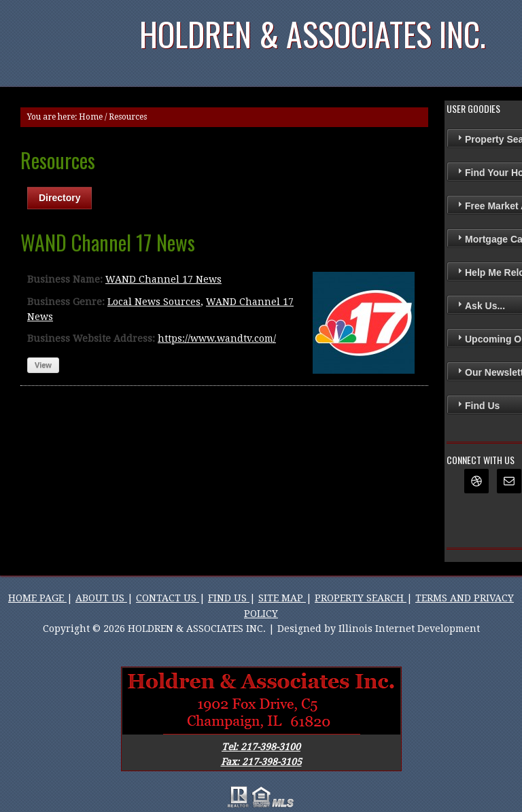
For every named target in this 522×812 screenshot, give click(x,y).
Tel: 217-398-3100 (261, 747)
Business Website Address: (91, 338)
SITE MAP (282, 598)
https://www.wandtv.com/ (217, 338)
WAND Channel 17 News (163, 279)
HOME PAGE (37, 598)
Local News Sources (154, 302)
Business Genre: (66, 302)
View (43, 365)
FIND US (229, 598)
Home (91, 117)
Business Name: (65, 279)
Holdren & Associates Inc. (313, 34)
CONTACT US (168, 598)
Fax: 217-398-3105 (261, 762)
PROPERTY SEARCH (361, 598)
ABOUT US (101, 598)
